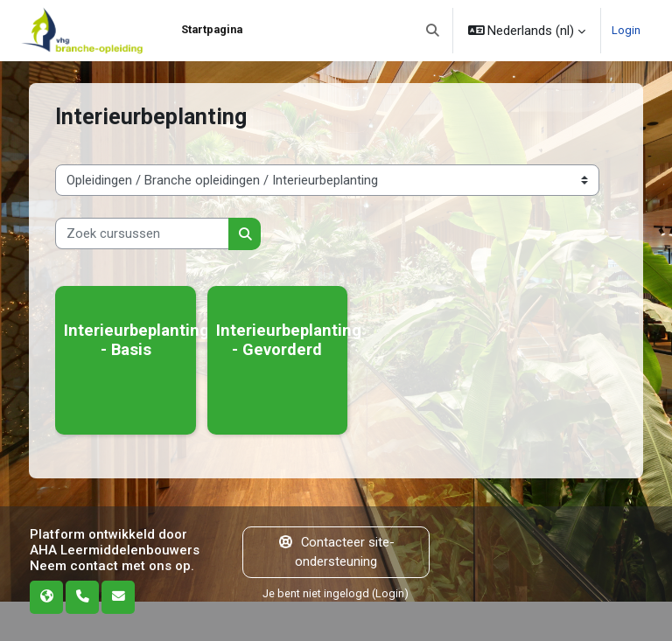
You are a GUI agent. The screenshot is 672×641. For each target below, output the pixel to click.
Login (626, 30)
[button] (433, 31)
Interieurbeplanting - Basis (136, 340)
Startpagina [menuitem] (212, 29)
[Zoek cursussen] (142, 233)
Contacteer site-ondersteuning (336, 552)
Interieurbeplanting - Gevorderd (289, 340)
